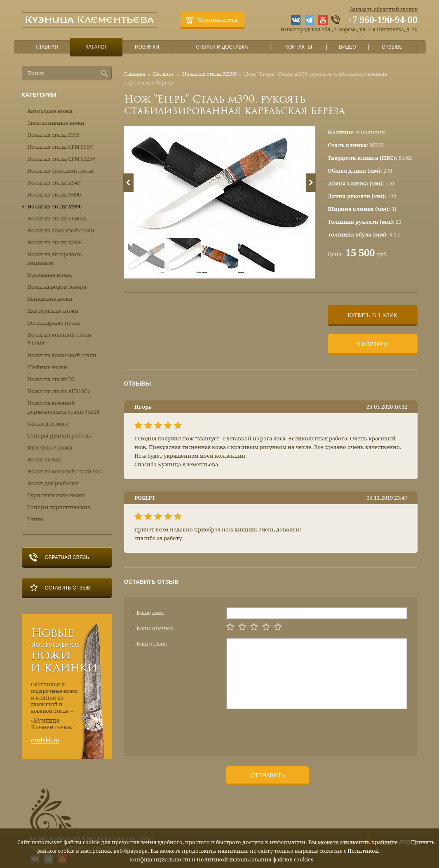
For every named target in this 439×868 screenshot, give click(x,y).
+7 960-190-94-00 (383, 20)
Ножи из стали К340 (54, 183)
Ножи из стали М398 (54, 242)
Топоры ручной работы (59, 436)
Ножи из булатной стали (60, 171)
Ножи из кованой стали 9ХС (65, 471)
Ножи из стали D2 (51, 379)
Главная (47, 47)
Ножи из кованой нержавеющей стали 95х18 (63, 407)
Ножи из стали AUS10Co (59, 391)
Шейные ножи (47, 367)
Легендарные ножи (54, 323)
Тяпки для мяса (48, 424)
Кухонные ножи (49, 275)
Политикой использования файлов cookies (255, 860)
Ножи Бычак (44, 460)
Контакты (299, 47)
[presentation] (289, 729)
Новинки (147, 47)
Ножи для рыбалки (53, 483)
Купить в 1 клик (372, 315)
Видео (348, 47)
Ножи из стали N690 (54, 195)
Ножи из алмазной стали (61, 230)
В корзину (372, 344)
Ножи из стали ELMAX (57, 219)
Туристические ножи (56, 495)
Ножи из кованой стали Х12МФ (59, 339)
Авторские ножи (50, 111)
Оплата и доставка (222, 47)
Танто (35, 519)
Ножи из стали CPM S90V (60, 147)
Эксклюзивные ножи (56, 123)
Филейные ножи (50, 448)
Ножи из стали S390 (53, 135)
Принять (423, 842)
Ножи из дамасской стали (62, 355)
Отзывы (393, 47)
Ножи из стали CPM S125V (62, 159)
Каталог (96, 47)
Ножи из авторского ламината (55, 259)
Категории (39, 95)
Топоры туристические (59, 507)
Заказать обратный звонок (384, 9)
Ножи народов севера (57, 287)
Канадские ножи (50, 299)
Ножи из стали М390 (209, 74)
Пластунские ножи (53, 311)
